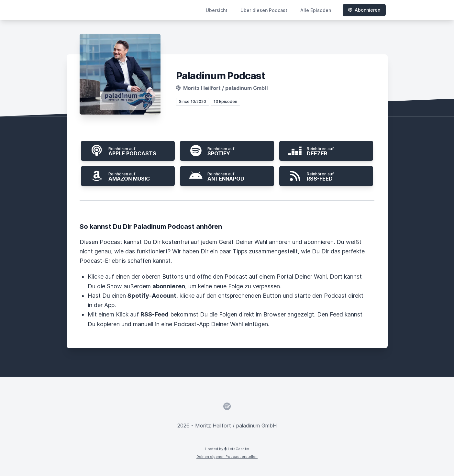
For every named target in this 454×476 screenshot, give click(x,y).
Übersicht (217, 10)
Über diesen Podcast (264, 10)
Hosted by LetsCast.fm (227, 449)
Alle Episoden (316, 10)
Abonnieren (364, 10)
